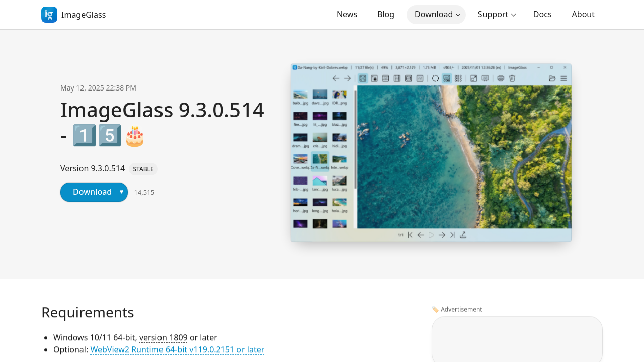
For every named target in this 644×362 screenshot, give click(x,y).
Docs (543, 14)
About (583, 14)
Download (434, 14)
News (347, 14)
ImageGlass (84, 15)
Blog (386, 14)
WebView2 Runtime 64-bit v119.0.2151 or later (177, 350)
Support (493, 14)
